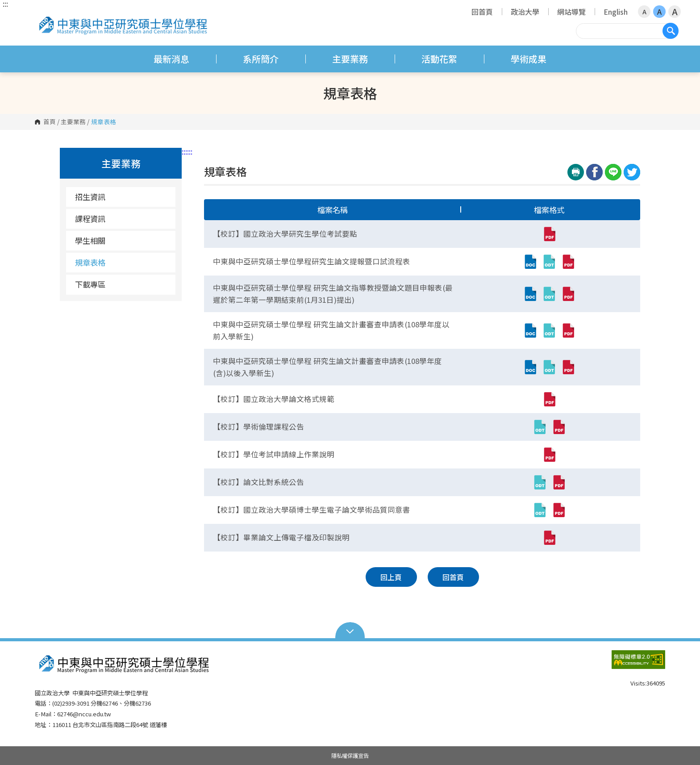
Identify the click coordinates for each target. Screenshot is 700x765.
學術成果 (529, 59)
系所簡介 (261, 59)
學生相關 (90, 240)
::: (5, 4)
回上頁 (391, 577)
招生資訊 (90, 197)
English (616, 12)
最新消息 (171, 59)
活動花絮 (439, 59)
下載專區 (90, 284)
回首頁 (482, 12)
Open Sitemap (350, 631)
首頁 (50, 122)
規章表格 (90, 262)
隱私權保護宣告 (350, 756)
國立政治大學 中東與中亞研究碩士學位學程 (44, 15)
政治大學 (525, 12)
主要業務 (350, 59)
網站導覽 (571, 12)
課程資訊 (90, 219)
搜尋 (671, 31)
